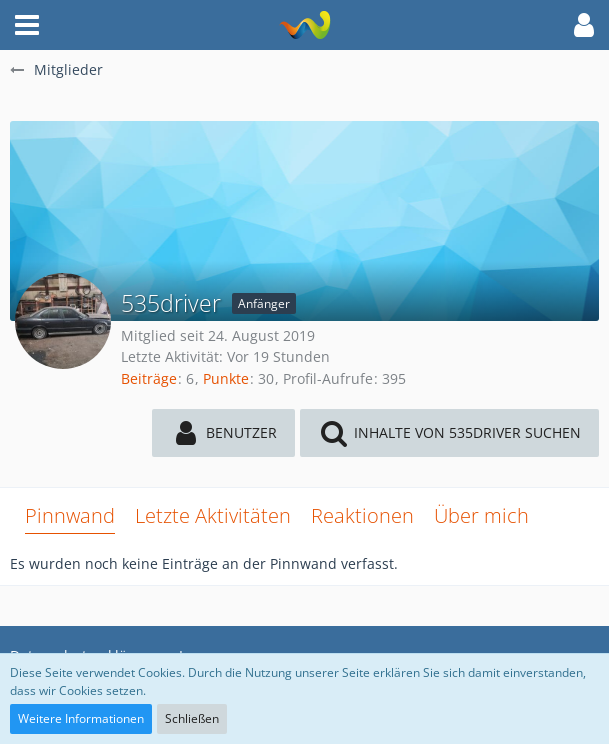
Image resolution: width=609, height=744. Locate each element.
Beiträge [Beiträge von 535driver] (149, 378)
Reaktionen (362, 515)
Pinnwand (70, 515)
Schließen (192, 718)
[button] (27, 25)
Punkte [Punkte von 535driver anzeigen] (226, 378)
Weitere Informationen (81, 718)
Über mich (481, 515)
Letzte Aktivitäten (213, 515)
